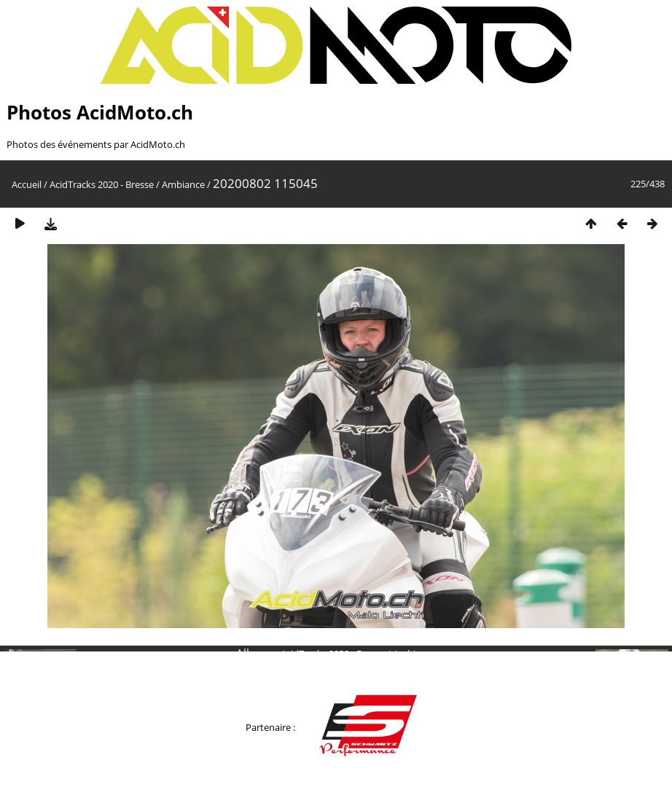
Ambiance (183, 184)
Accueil (27, 184)
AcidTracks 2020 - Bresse (102, 184)
